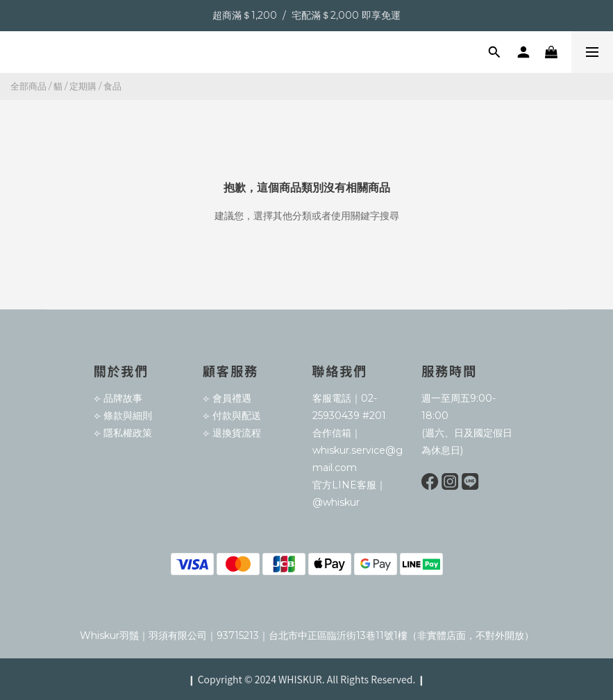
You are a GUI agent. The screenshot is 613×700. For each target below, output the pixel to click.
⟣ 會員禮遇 (227, 398)
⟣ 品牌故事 (118, 398)
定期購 (83, 86)
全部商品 (28, 86)
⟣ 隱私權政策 (123, 433)
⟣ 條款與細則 (123, 416)
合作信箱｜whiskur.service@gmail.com (358, 450)
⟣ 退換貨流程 (232, 433)
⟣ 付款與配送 (232, 416)
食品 (112, 86)
